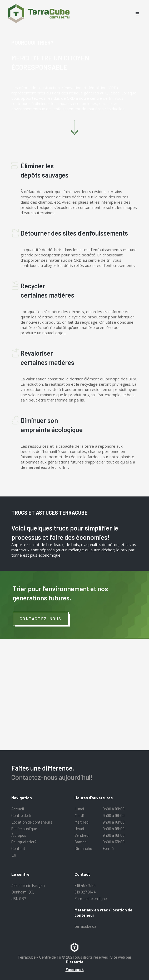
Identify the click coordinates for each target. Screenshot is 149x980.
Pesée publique (24, 829)
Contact (18, 848)
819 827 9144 (85, 892)
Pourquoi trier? (24, 842)
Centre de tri (22, 815)
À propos (19, 835)
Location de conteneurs (32, 822)
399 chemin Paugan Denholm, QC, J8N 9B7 (28, 892)
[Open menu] (137, 14)
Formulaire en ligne (91, 898)
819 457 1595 (85, 885)
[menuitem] (43, 855)
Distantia (75, 962)
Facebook (75, 969)
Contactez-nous (41, 619)
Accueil (18, 809)
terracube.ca (85, 926)
